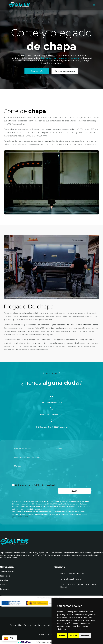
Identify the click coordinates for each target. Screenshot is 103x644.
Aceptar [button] (62, 635)
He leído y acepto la (33, 485)
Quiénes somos (7, 571)
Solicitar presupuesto (65, 71)
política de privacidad (20, 517)
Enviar (75, 491)
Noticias (4, 585)
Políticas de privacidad (50, 634)
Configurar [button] (85, 635)
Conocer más (37, 71)
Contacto (4, 589)
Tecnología (5, 576)
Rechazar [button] (73, 635)
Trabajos (4, 580)
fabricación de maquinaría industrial (61, 58)
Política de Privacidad (44, 485)
